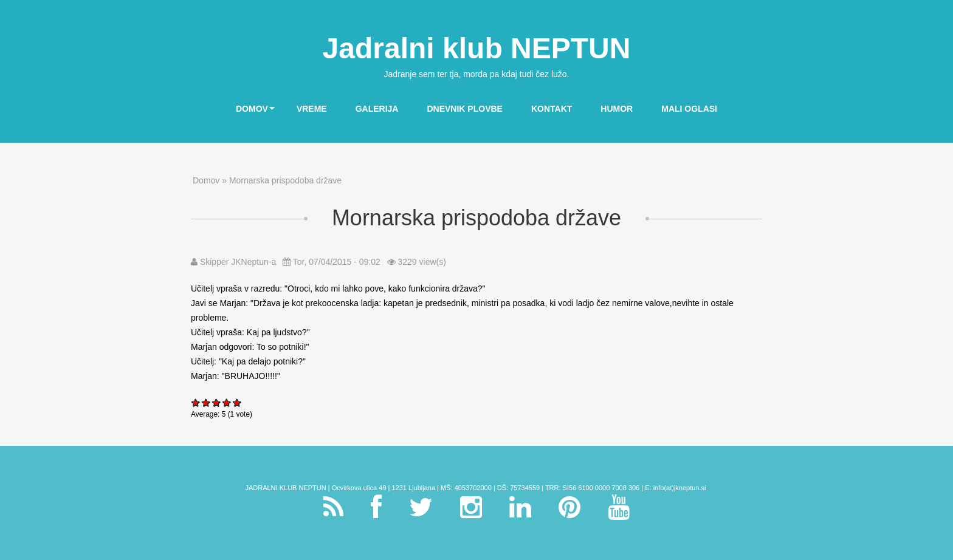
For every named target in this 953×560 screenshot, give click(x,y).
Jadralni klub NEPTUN (477, 48)
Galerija (377, 109)
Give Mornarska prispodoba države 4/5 (227, 402)
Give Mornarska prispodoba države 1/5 (196, 402)
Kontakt (552, 109)
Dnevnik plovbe (464, 109)
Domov (249, 109)
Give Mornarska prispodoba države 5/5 (237, 402)
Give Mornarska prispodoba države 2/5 (206, 402)
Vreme (312, 109)
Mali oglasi (689, 109)
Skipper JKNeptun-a (238, 262)
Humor (617, 109)
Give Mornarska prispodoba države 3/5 (217, 402)
